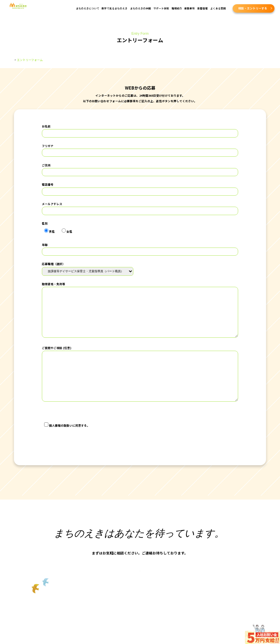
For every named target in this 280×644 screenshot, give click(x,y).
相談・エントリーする (253, 8)
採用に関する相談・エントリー (139, 585)
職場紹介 (177, 8)
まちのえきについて (88, 8)
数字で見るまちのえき (115, 8)
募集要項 (189, 8)
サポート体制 (161, 8)
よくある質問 (218, 8)
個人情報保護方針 (54, 412)
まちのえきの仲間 (140, 8)
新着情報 (202, 8)
